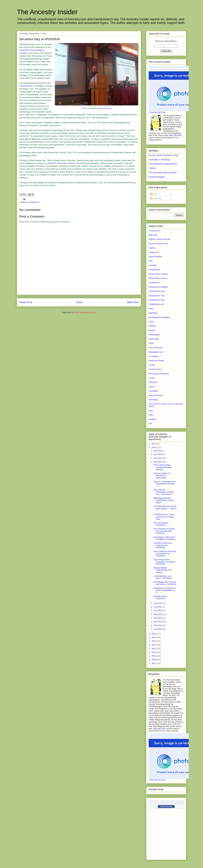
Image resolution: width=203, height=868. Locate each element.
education (153, 265)
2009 (154, 656)
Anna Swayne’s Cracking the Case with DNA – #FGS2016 (164, 531)
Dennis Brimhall (155, 257)
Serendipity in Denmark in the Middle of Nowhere (164, 538)
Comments (156, 199)
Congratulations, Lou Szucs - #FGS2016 (163, 577)
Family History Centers (158, 274)
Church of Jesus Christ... (159, 244)
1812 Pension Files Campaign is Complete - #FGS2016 (165, 562)
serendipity (153, 391)
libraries (152, 330)
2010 (154, 652)
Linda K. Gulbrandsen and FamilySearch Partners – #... (164, 484)
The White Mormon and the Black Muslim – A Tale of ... (165, 509)
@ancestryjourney (104, 108)
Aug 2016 (158, 603)
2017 (154, 444)
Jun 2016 (158, 611)
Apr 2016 (158, 618)
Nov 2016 (158, 454)
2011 (154, 649)
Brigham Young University (159, 239)
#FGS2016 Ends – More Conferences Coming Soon (164, 517)
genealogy (153, 313)
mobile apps (154, 339)
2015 (154, 634)
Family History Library (158, 278)
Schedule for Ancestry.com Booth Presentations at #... (165, 590)
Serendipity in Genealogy (159, 160)
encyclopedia (154, 270)
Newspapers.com (156, 352)
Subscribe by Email (157, 112)
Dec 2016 (158, 451)
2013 (154, 641)
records (152, 365)
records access (155, 369)
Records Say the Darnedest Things (163, 155)
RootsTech (153, 382)
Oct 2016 (158, 458)
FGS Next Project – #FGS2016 (162, 524)
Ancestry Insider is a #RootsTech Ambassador (162, 476)
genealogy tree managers (159, 317)
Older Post (133, 302)
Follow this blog (166, 806)
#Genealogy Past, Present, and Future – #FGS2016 (165, 583)
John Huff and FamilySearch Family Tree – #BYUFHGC (163, 492)
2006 (179, 135)
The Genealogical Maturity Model (163, 173)
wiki (150, 424)
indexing (152, 326)
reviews (152, 378)
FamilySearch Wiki (156, 300)
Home (79, 302)
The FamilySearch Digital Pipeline (163, 164)
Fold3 (151, 309)
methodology (154, 335)
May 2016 (158, 614)
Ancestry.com (154, 231)
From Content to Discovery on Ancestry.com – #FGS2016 (165, 554)
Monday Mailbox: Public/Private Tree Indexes (163, 570)
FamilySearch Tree (157, 296)
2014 (154, 637)
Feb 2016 (158, 625)
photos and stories (156, 361)
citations (152, 248)
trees (151, 411)
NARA (151, 343)
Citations (152, 168)
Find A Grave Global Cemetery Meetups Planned (163, 467)
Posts (154, 194)
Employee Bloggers (157, 177)
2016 (154, 447)
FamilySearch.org (156, 304)
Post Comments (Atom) (85, 312)
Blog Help (153, 235)
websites (152, 419)
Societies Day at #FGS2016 (160, 597)
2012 (154, 645)
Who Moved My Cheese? (64, 163)
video (151, 415)
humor (151, 322)
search (151, 387)
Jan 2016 (158, 629)
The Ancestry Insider (47, 12)
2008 (154, 660)
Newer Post (26, 302)
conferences (34, 202)
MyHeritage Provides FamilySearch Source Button (164, 500)
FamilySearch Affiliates (158, 287)
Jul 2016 (158, 607)
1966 (171, 135)
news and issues (156, 348)
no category (154, 356)
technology (153, 400)
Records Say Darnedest (159, 374)
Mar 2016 (158, 622)
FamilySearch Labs (157, 291)
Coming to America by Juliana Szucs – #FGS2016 (163, 545)
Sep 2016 (158, 462)
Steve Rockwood (156, 395)
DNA (151, 261)
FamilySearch (154, 283)
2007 (154, 663)
